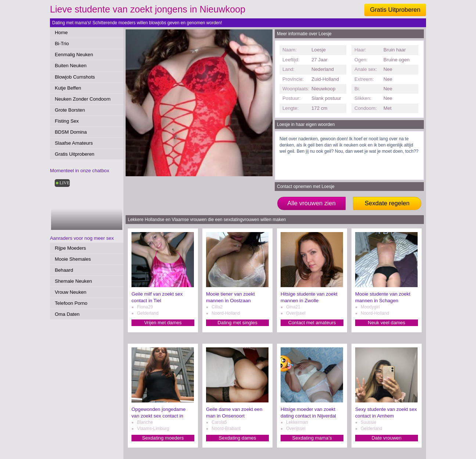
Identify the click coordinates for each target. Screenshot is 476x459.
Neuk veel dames (387, 323)
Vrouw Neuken (71, 292)
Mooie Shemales (73, 259)
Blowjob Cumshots (75, 77)
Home (61, 32)
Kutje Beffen (68, 88)
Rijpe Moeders (70, 248)
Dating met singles (237, 323)
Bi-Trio (62, 44)
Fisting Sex (67, 121)
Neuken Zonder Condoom (83, 99)
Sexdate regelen (387, 203)
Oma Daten (67, 314)
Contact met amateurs (312, 323)
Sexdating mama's (312, 438)
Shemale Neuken (73, 281)
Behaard (64, 270)
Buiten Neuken (71, 66)
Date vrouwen (387, 438)
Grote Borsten (70, 110)
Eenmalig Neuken (74, 55)
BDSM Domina (71, 132)
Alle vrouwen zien (311, 203)
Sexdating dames (238, 438)
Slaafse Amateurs (74, 143)
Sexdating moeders (163, 438)
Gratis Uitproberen (395, 10)
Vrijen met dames (163, 323)
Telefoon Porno (71, 303)
